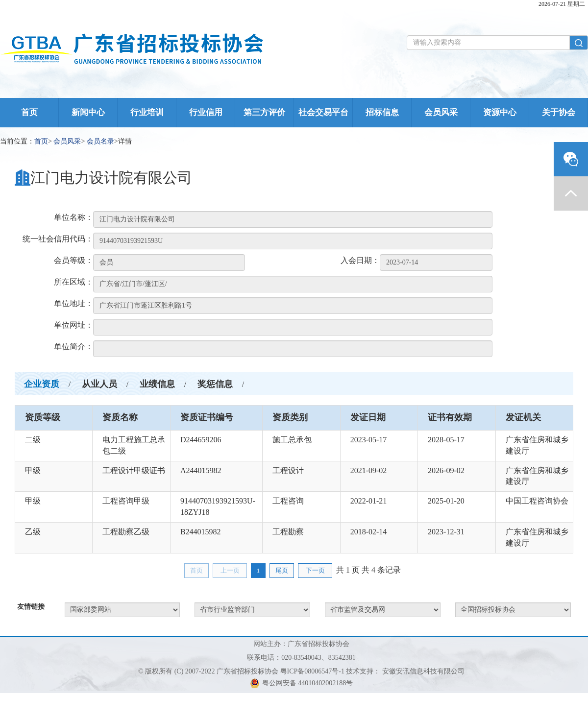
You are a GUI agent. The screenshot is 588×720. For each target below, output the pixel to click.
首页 (29, 112)
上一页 (230, 570)
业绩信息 (157, 384)
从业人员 (99, 384)
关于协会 (559, 112)
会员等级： (73, 260)
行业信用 (206, 112)
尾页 (282, 570)
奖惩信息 (215, 384)
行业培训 (147, 112)
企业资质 (42, 384)
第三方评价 (264, 112)
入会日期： (360, 260)
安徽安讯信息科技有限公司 (423, 671)
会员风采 (441, 112)
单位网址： (73, 325)
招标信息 (382, 112)
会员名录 (100, 141)
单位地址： (73, 303)
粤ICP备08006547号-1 (312, 671)
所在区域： (73, 282)
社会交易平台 (323, 112)
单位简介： (73, 347)
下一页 (315, 570)
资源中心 (500, 112)
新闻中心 (88, 112)
